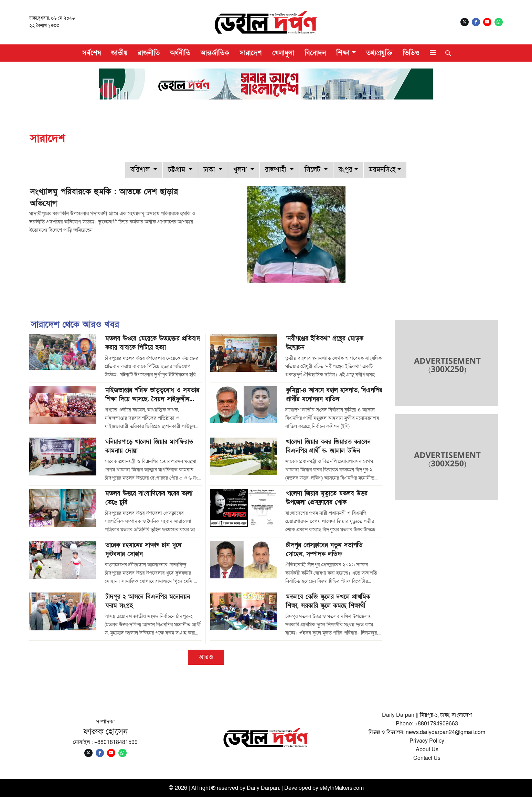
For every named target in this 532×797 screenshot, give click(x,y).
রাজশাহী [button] (276, 170)
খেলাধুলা (283, 53)
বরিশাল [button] (141, 170)
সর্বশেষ (92, 53)
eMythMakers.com (342, 788)
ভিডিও (411, 53)
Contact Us (427, 758)
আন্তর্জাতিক (215, 53)
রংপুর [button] (345, 170)
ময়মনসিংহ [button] (382, 170)
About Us (427, 749)
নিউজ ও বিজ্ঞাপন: (387, 732)
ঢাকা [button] (210, 170)
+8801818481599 (116, 742)
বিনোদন (315, 53)
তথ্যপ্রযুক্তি (379, 53)
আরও (206, 657)
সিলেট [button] (313, 170)
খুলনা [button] (241, 170)
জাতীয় (119, 53)
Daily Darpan (263, 788)
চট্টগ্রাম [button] (177, 170)
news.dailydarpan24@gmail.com (445, 732)
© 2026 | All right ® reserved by (208, 788)
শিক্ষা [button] (343, 53)
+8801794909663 (436, 724)
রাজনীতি (149, 53)
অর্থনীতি (180, 53)
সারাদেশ (251, 53)
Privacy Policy (427, 741)
